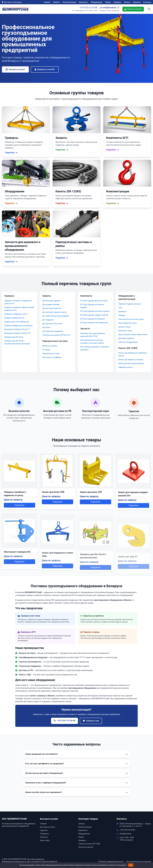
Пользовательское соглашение (139, 862)
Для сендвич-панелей (51, 304)
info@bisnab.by (126, 834)
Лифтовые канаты (126, 367)
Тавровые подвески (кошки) (130, 304)
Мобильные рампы (50, 346)
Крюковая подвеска (126, 338)
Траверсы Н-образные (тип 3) (16, 314)
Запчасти (137, 2)
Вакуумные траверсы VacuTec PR (17, 333)
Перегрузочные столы (51, 353)
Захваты (56, 2)
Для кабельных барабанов (53, 331)
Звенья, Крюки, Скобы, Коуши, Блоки (133, 334)
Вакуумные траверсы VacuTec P (17, 329)
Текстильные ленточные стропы (131, 319)
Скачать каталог (133, 9)
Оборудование (97, 2)
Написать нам (91, 721)
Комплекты (83, 2)
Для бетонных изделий (51, 301)
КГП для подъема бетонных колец (94, 301)
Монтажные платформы (52, 357)
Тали (120, 308)
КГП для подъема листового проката (95, 311)
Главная (47, 2)
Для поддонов (48, 320)
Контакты (147, 2)
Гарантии (44, 830)
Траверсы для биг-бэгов (14, 337)
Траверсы (117, 2)
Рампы (108, 2)
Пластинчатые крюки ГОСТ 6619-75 (56, 335)
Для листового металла (52, 308)
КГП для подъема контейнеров (93, 319)
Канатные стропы (125, 331)
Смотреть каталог (15, 69)
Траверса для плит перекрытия (17, 322)
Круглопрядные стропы (128, 323)
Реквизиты (45, 834)
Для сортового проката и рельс (55, 312)
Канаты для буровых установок (131, 360)
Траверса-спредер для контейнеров (18, 326)
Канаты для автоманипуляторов (131, 363)
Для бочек (46, 327)
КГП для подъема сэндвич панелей (94, 315)
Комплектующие (69, 2)
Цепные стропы (125, 327)
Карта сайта (45, 840)
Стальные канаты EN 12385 (89, 844)
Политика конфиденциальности (111, 862)
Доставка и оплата (48, 827)
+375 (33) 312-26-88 (89, 8)
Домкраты (122, 312)
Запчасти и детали (86, 847)
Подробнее (20, 509)
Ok (131, 865)
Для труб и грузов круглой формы (56, 316)
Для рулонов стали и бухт (52, 324)
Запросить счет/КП (45, 69)
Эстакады (46, 350)
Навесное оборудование (128, 342)
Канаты (127, 2)
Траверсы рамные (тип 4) (14, 318)
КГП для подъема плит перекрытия (94, 323)
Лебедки (122, 315)
